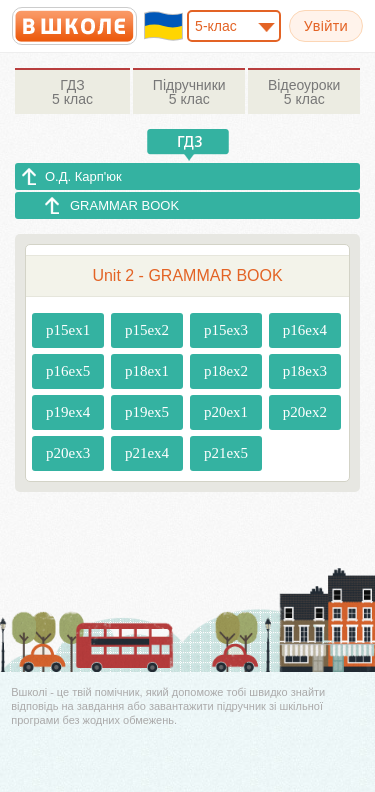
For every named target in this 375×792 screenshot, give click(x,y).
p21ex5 (226, 453)
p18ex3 (305, 371)
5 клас (72, 92)
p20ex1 (226, 412)
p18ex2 (226, 371)
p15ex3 (226, 330)
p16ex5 (68, 371)
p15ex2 (147, 330)
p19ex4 (68, 412)
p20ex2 (305, 412)
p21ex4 (147, 453)
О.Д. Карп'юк (83, 176)
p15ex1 (68, 330)
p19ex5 (147, 412)
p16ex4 (305, 330)
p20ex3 (68, 453)
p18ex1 (147, 371)
